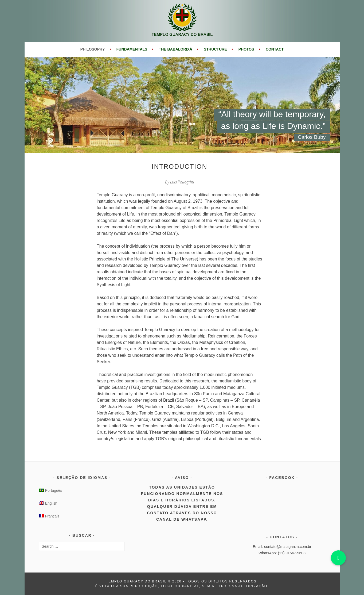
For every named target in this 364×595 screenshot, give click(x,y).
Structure (215, 49)
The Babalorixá (176, 49)
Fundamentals (132, 49)
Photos (246, 49)
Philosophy (93, 49)
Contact (275, 49)
